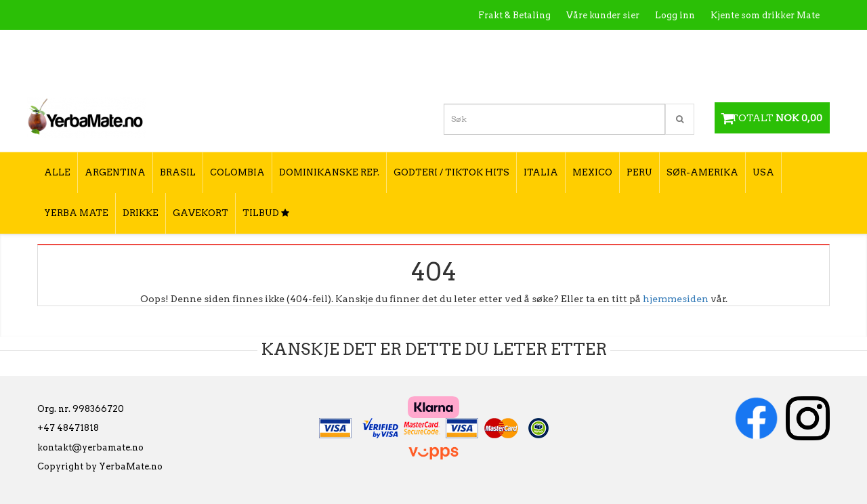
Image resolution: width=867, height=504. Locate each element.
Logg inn (675, 15)
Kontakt (626, 44)
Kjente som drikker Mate (765, 15)
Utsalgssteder (691, 44)
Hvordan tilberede (778, 44)
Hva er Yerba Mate (550, 44)
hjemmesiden (676, 299)
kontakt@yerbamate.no (90, 447)
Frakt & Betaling (514, 15)
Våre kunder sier (603, 15)
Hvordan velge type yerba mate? (747, 73)
